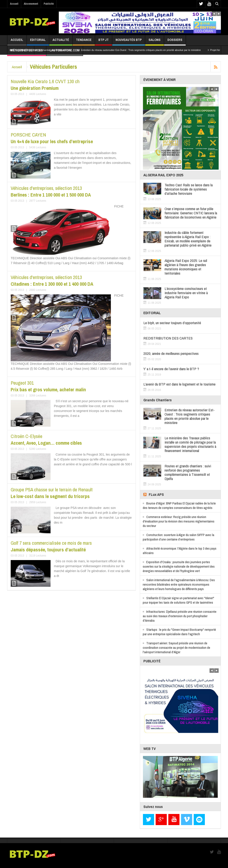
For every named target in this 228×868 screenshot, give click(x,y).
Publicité (49, 4)
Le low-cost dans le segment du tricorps (52, 493)
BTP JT (104, 41)
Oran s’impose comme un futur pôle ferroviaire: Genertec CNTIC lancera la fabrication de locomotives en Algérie (191, 213)
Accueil (14, 4)
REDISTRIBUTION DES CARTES (168, 338)
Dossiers (175, 41)
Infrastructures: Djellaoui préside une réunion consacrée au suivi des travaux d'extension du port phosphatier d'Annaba (180, 616)
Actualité (61, 41)
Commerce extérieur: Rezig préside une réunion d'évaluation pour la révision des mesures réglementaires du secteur (179, 521)
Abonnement (31, 4)
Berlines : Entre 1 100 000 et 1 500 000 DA (51, 191)
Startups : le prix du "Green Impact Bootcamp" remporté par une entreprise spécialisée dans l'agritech (179, 632)
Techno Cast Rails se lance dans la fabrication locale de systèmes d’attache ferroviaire (189, 189)
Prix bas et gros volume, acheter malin (48, 386)
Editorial (38, 41)
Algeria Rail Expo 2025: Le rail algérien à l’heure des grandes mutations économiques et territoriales (186, 267)
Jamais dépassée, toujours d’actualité (51, 546)
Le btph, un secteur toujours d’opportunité (172, 323)
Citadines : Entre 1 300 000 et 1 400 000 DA (52, 281)
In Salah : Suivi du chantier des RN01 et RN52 (51, 50)
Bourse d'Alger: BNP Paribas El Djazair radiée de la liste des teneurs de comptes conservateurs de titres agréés (179, 505)
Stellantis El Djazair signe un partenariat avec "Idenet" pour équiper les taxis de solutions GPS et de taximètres (178, 600)
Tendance (84, 41)
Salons (155, 41)
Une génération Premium (45, 85)
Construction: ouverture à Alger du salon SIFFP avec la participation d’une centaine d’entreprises (178, 537)
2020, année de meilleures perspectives (171, 353)
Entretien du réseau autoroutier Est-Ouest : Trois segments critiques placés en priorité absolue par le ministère (145, 50)
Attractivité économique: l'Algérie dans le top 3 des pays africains (180, 551)
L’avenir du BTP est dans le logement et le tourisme (179, 384)
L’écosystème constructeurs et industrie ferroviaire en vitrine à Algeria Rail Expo (186, 293)
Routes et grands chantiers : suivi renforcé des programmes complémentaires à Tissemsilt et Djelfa (188, 472)
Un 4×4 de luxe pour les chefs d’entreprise (52, 138)
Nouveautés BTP (129, 41)
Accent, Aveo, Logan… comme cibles (46, 440)
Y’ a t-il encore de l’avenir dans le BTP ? (171, 369)
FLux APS (156, 494)
